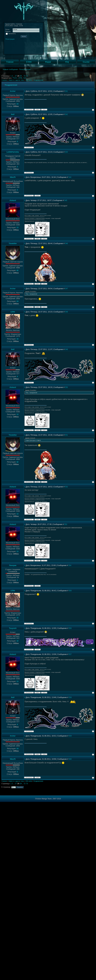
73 (27, 76)
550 (66, 387)
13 (17, 228)
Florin (15, 78)
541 (66, 91)
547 (66, 289)
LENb (20, 78)
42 (17, 270)
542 (66, 114)
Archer (13, 91)
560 (70, 759)
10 (17, 641)
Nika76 (13, 177)
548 (66, 312)
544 (70, 177)
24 (17, 104)
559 (70, 736)
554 (70, 565)
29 (21, 76)
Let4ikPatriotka (13, 152)
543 (66, 152)
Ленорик (13, 565)
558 (70, 697)
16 (17, 339)
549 (66, 349)
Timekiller (13, 244)
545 (66, 200)
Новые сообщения (10, 69)
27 (16, 76)
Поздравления (38, 80)
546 (66, 244)
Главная (4, 80)
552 (66, 487)
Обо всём (29, 80)
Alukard (13, 200)
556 (70, 628)
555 (70, 591)
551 (66, 435)
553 (66, 524)
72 (25, 76)
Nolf (13, 114)
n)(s (25, 78)
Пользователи (25, 69)
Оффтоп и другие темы (16, 80)
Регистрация (10, 39)
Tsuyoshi (13, 628)
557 (70, 654)
